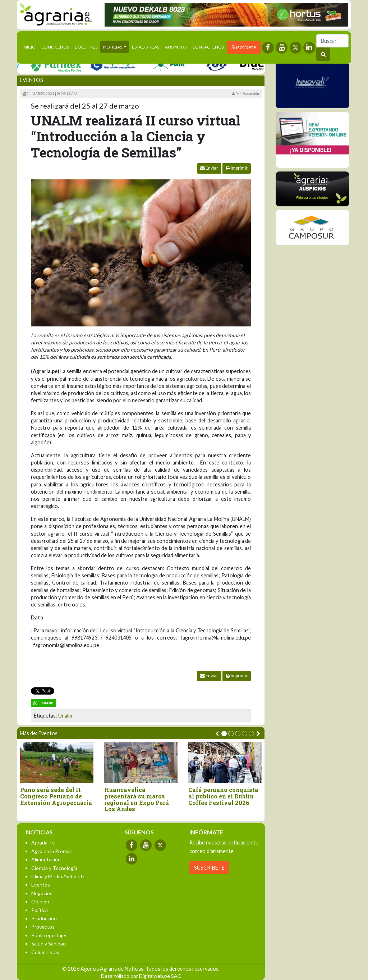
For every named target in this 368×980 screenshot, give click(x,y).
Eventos (31, 80)
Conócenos (55, 47)
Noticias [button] (113, 47)
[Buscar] (332, 41)
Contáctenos (208, 47)
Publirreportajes (49, 935)
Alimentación (46, 859)
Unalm (65, 716)
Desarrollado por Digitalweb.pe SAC (141, 976)
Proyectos (43, 927)
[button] (224, 734)
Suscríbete (244, 47)
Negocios (42, 893)
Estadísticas (146, 47)
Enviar (209, 168)
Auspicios (176, 47)
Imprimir (237, 168)
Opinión (40, 901)
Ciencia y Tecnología (54, 868)
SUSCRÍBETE (209, 868)
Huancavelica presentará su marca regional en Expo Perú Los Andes (137, 799)
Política (40, 910)
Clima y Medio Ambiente (58, 876)
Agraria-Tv (43, 842)
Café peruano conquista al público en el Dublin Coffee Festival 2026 (223, 796)
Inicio (31, 46)
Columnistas (45, 952)
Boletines (86, 47)
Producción (44, 918)
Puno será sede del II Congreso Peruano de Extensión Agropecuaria (56, 796)
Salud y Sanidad (49, 944)
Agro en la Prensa (51, 851)
